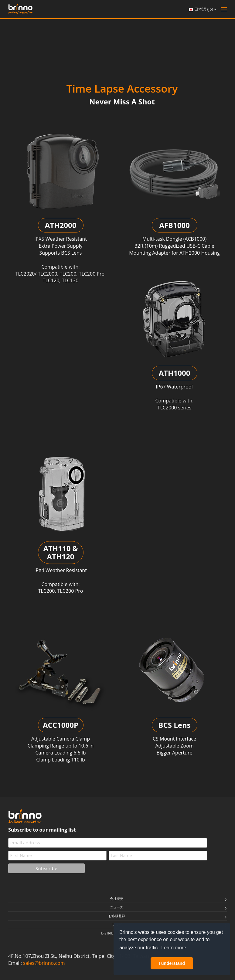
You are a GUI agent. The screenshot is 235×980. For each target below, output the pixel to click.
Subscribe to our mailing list (42, 830)
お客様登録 (117, 916)
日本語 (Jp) (202, 9)
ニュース (117, 907)
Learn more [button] (174, 948)
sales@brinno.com (44, 963)
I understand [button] (172, 963)
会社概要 (117, 899)
